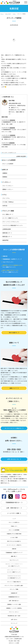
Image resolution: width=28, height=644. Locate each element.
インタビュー (7, 182)
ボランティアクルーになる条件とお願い (14, 585)
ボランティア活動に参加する (14, 582)
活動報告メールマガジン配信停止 (14, 608)
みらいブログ (12, 120)
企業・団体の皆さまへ (14, 508)
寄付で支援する (14, 333)
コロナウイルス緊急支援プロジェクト (13, 225)
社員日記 (5, 206)
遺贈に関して (14, 556)
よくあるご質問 (14, 537)
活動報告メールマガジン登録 (14, 604)
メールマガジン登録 (14, 513)
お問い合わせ (14, 619)
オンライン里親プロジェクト (10, 218)
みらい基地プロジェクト (13, 266)
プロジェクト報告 (8, 211)
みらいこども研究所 (9, 160)
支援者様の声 (14, 593)
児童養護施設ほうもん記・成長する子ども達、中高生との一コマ (14, 138)
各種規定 (5, 173)
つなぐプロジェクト (8, 262)
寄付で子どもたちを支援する (14, 541)
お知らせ (5, 170)
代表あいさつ (14, 526)
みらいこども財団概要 (14, 530)
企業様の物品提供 (22, 156)
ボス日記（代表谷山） (8, 202)
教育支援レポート (7, 237)
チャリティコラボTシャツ (8, 153)
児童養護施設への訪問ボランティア (12, 259)
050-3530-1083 (14, 449)
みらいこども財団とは (14, 522)
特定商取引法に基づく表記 (14, 616)
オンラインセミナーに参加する (14, 428)
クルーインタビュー (8, 186)
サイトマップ (14, 623)
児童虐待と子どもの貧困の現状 (14, 534)
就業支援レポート (7, 233)
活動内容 (5, 256)
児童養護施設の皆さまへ (14, 502)
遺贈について (14, 388)
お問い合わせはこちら (14, 459)
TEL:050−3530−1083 (14, 641)
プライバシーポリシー (14, 612)
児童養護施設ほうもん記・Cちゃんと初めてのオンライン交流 (14, 131)
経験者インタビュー (8, 189)
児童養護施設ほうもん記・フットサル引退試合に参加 (14, 146)
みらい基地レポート (8, 214)
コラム (4, 195)
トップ (14, 519)
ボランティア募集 (14, 589)
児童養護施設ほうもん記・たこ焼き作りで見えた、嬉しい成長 (14, 123)
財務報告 (5, 177)
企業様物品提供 (7, 229)
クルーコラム (6, 198)
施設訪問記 (5, 240)
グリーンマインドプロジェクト (11, 222)
